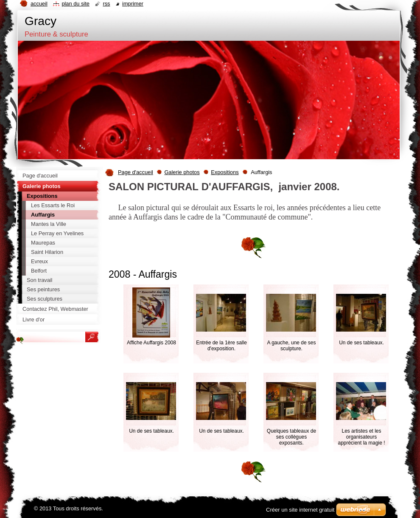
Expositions (225, 172)
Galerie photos (182, 172)
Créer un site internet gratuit (300, 510)
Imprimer (133, 4)
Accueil (39, 4)
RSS (106, 4)
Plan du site (75, 4)
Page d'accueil (136, 172)
